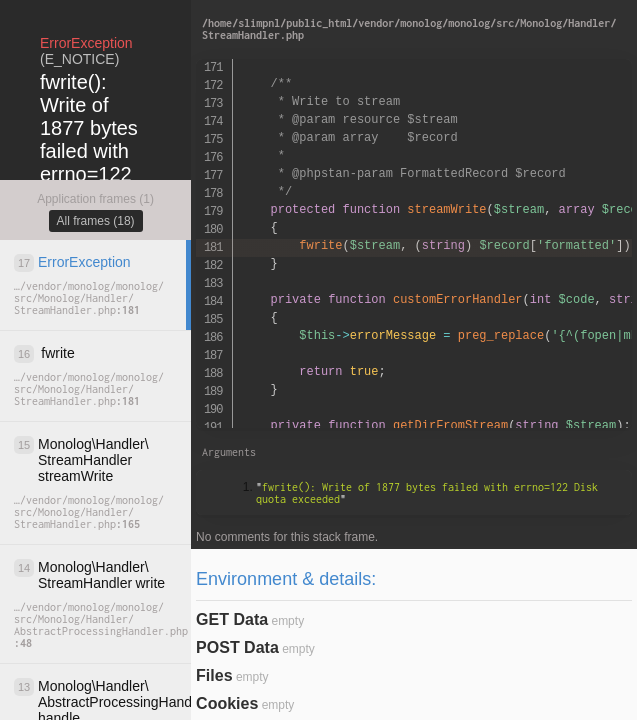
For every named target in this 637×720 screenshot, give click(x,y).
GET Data (232, 619)
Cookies (227, 703)
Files (214, 675)
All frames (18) (96, 221)
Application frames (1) (95, 199)
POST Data (237, 647)
